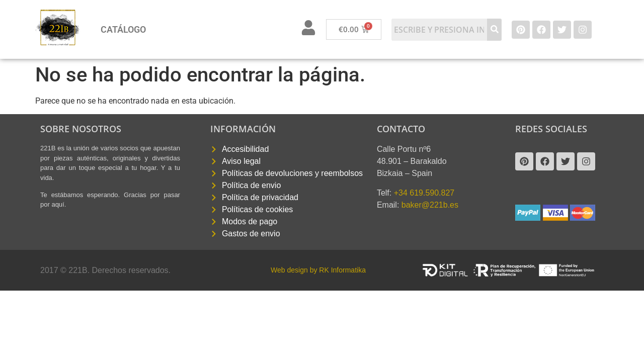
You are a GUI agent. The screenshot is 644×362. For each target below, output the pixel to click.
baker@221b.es (430, 205)
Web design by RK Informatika (318, 270)
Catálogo (123, 29)
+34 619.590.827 (424, 193)
